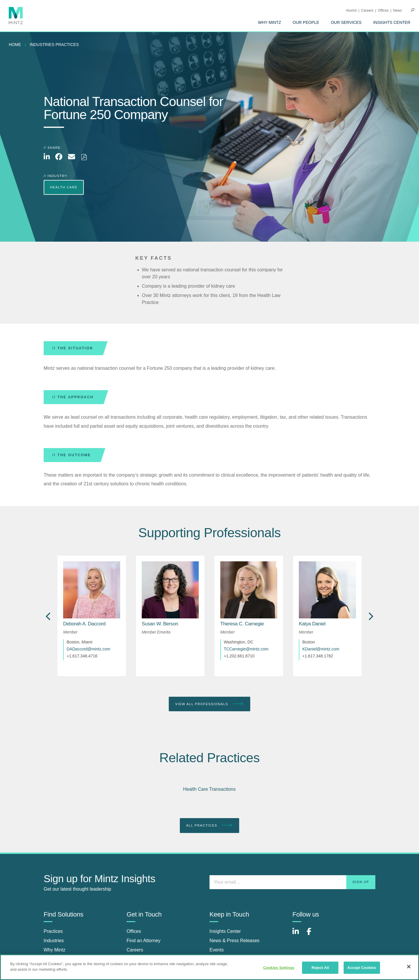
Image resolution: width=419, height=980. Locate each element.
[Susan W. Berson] (160, 624)
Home (15, 45)
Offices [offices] (134, 931)
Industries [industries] (54, 941)
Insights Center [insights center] (225, 931)
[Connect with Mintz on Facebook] (313, 934)
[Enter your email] (292, 882)
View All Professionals (209, 704)
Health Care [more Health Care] (64, 187)
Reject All (320, 968)
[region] (210, 967)
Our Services (346, 22)
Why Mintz (270, 22)
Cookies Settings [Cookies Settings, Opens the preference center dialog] (279, 968)
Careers (367, 10)
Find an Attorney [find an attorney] (144, 941)
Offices (383, 10)
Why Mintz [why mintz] (55, 950)
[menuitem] (270, 22)
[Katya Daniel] (312, 624)
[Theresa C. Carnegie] (242, 624)
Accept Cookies (362, 968)
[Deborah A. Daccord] (84, 624)
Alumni (351, 10)
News (397, 10)
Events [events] (217, 950)
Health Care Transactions (209, 789)
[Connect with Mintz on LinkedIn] (298, 934)
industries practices (54, 45)
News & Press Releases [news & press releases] (235, 941)
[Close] (409, 967)
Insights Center (392, 22)
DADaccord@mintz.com (88, 649)
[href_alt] (92, 590)
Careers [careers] (135, 950)
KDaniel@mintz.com (321, 649)
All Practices (210, 826)
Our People (306, 22)
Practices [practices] (53, 931)
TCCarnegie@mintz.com (246, 649)
